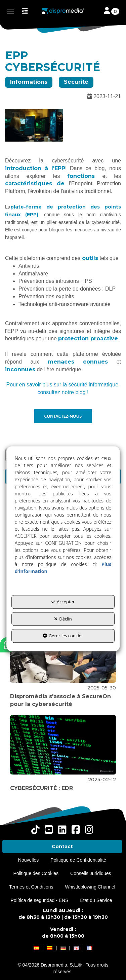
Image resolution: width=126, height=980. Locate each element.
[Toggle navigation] (112, 11)
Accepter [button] (63, 602)
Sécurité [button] (76, 82)
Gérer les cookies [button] (63, 636)
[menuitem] (62, 846)
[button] (63, 11)
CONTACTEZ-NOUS (63, 416)
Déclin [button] (63, 619)
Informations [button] (29, 82)
